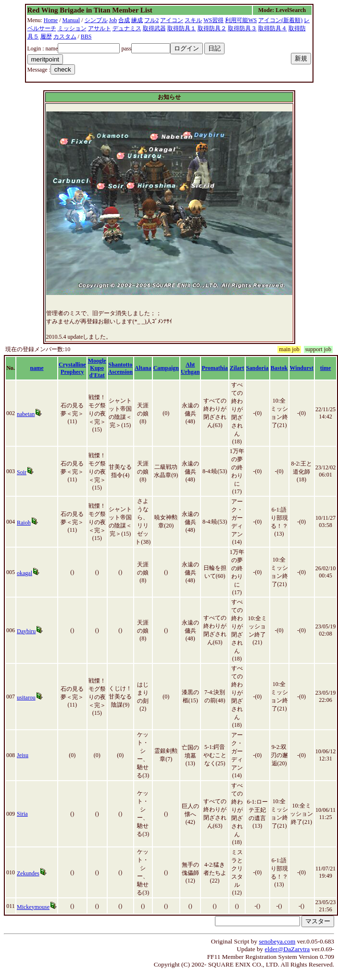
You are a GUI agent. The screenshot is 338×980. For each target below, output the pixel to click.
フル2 (151, 20)
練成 (137, 20)
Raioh (24, 523)
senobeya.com (277, 941)
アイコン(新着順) (280, 20)
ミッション (72, 28)
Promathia (214, 368)
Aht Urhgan (190, 368)
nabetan (26, 414)
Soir (22, 472)
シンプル (96, 20)
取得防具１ (182, 28)
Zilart (237, 368)
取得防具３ (242, 28)
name (37, 368)
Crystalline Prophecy (72, 368)
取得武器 (154, 28)
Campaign (166, 368)
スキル (193, 20)
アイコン (172, 20)
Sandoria (257, 368)
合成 (124, 20)
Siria (22, 814)
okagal (25, 573)
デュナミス (127, 28)
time (326, 368)
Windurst (302, 368)
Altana (143, 368)
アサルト (100, 28)
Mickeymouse (33, 907)
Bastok (279, 368)
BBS (86, 37)
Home (51, 20)
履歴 (46, 37)
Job (113, 20)
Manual (71, 20)
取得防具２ (212, 28)
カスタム (65, 37)
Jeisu (23, 755)
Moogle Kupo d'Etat (97, 368)
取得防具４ (273, 28)
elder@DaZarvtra (288, 949)
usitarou (26, 698)
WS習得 (213, 20)
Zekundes (28, 873)
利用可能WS (241, 20)
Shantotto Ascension (120, 368)
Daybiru (26, 631)
